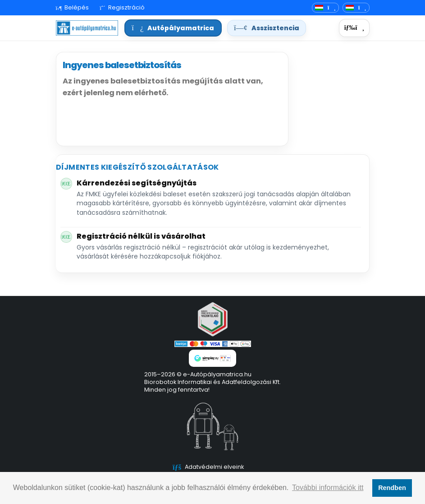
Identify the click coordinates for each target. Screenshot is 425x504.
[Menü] (354, 28)
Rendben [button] (392, 488)
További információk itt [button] (328, 488)
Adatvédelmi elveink (214, 467)
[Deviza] (356, 8)
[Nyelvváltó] (325, 8)
